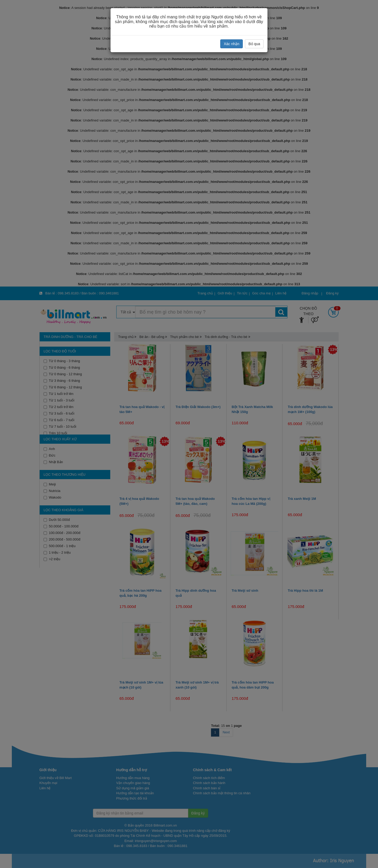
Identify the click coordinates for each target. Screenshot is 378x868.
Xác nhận (231, 44)
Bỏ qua (254, 44)
